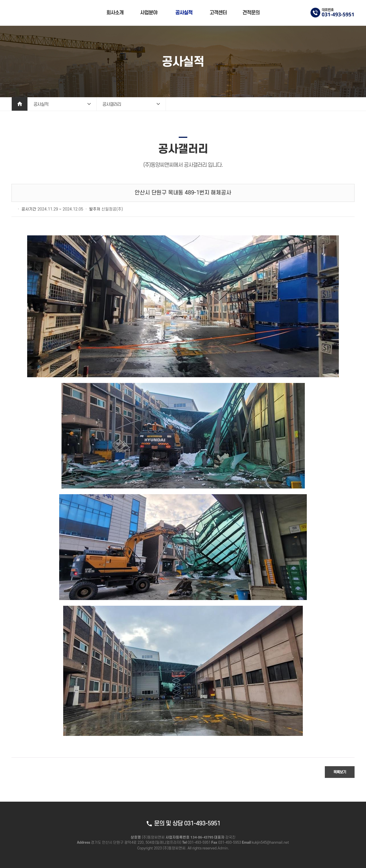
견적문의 (251, 13)
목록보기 (340, 772)
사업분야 (149, 13)
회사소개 (115, 13)
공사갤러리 (112, 104)
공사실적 (184, 13)
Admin (223, 848)
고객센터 (218, 13)
